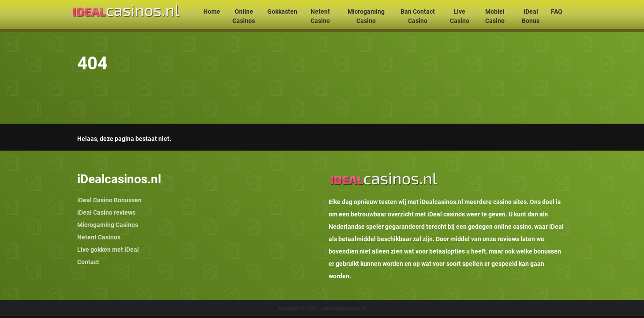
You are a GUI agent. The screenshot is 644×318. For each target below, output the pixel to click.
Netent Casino (320, 16)
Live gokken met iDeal (108, 250)
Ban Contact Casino (418, 16)
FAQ (557, 11)
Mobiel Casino (495, 16)
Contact (88, 262)
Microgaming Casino (366, 16)
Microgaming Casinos (108, 225)
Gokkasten (282, 11)
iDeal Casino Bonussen (109, 200)
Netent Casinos (99, 237)
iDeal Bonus (531, 16)
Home (212, 11)
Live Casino (460, 16)
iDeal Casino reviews (106, 212)
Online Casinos (244, 16)
